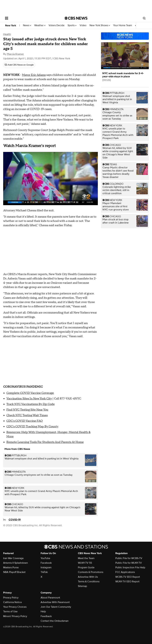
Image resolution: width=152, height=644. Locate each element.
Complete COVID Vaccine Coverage (30, 393)
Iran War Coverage (13, 558)
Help (43, 611)
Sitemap (82, 586)
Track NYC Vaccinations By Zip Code (31, 404)
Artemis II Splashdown (16, 563)
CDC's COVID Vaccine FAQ (25, 421)
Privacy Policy (11, 598)
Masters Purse (11, 567)
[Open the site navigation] (29, 18)
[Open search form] (144, 18)
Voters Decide (56, 25)
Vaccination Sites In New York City (29, 399)
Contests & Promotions (91, 572)
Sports (72, 25)
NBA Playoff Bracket (14, 572)
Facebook (46, 563)
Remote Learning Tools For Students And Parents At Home (45, 442)
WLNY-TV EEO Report (127, 582)
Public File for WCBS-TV (129, 558)
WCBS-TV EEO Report (128, 577)
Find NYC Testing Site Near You (27, 410)
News (27, 25)
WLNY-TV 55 (85, 563)
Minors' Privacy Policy (15, 616)
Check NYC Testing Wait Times (27, 415)
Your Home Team (123, 25)
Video (83, 25)
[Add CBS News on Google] (19, 65)
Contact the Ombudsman (55, 621)
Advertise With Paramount (55, 602)
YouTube (45, 558)
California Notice (13, 602)
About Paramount (50, 598)
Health (7, 34)
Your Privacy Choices (15, 607)
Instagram (46, 567)
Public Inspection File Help (130, 567)
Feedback (46, 616)
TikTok (44, 572)
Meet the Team (86, 558)
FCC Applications (125, 572)
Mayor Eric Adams (34, 75)
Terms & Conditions (89, 582)
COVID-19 (15, 520)
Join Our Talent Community (56, 607)
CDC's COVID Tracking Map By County (32, 426)
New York (11, 26)
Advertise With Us (88, 577)
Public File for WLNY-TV (129, 563)
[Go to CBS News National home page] (76, 18)
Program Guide (86, 567)
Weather (40, 25)
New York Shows (100, 25)
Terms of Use (10, 611)
